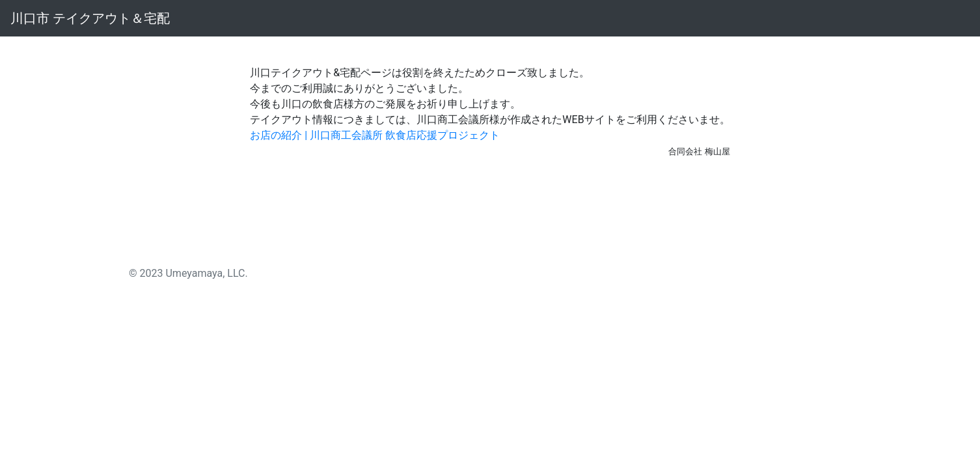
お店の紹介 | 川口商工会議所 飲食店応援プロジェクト (375, 135)
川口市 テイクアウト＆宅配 (90, 18)
